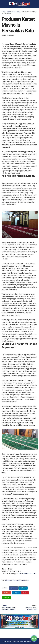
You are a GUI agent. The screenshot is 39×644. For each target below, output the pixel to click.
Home (3, 12)
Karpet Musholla (10, 580)
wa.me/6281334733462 (27, 574)
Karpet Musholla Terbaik (13, 12)
